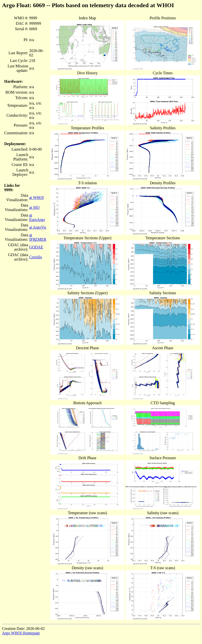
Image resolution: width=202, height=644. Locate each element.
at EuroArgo (37, 217)
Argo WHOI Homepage (21, 633)
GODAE (36, 247)
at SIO (34, 207)
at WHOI (37, 198)
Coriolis (36, 257)
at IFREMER (38, 237)
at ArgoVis (38, 227)
